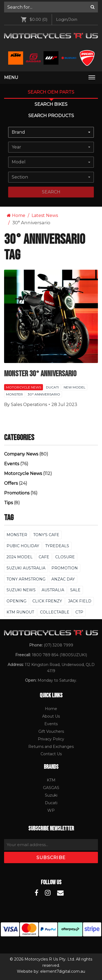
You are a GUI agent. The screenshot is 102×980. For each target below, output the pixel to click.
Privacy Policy (51, 739)
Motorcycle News (24, 387)
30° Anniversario (44, 394)
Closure (65, 557)
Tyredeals (57, 546)
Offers (11, 483)
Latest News (45, 215)
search (51, 192)
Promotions (17, 493)
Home (16, 215)
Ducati (52, 387)
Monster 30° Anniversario (40, 374)
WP (51, 810)
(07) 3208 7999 (58, 645)
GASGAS (51, 788)
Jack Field (80, 601)
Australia (53, 590)
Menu (11, 77)
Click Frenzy (47, 601)
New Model (75, 387)
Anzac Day (63, 579)
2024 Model (20, 557)
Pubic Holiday (23, 546)
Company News (21, 454)
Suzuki (51, 795)
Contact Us (51, 754)
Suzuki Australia (26, 568)
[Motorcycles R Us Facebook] (36, 893)
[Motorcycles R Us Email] (60, 893)
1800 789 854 (45, 655)
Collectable (55, 612)
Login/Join (67, 19)
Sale (75, 590)
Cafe (44, 557)
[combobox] (51, 132)
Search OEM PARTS (51, 92)
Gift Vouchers (51, 731)
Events (12, 464)
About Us (51, 716)
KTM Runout (20, 612)
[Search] (93, 7)
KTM (51, 780)
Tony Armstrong (26, 579)
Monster (14, 394)
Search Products (51, 116)
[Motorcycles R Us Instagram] (48, 893)
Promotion (65, 568)
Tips (8, 503)
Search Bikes (51, 104)
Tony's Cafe (46, 535)
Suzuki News (21, 590)
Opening (16, 601)
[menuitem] (51, 7)
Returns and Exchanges (51, 747)
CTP (79, 612)
